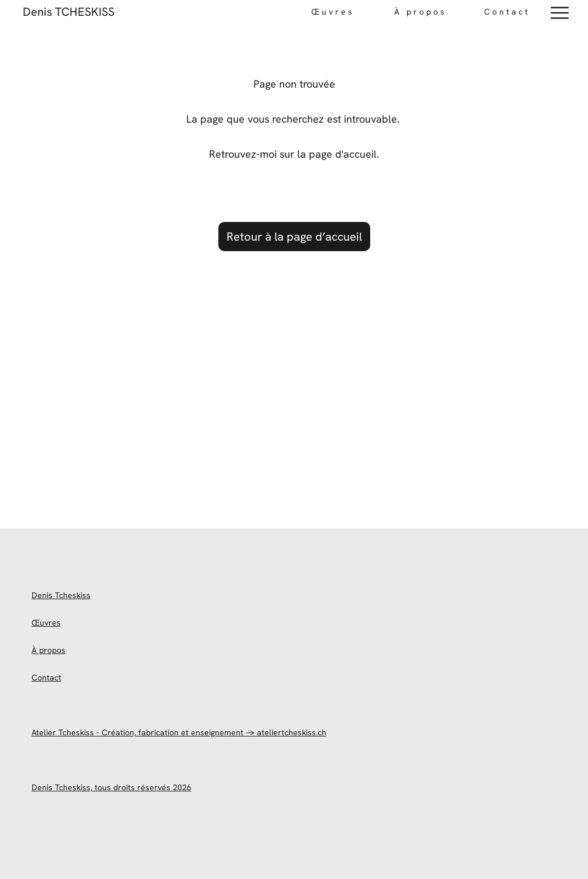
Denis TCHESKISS (69, 12)
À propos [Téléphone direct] (420, 12)
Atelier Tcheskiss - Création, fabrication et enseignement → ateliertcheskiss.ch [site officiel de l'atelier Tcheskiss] (179, 732)
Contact (507, 12)
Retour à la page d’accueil (294, 237)
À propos (48, 650)
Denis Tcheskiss (61, 595)
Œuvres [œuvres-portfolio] (333, 12)
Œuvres (46, 623)
